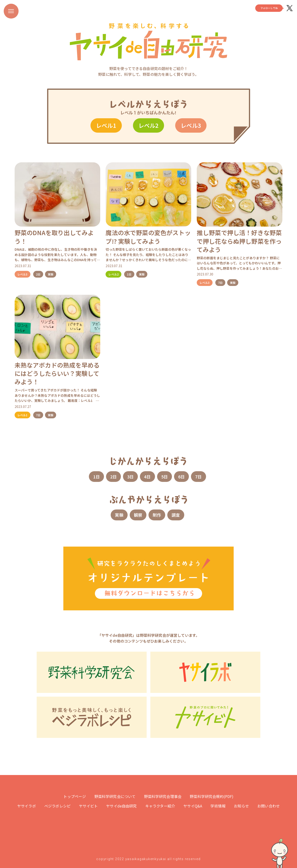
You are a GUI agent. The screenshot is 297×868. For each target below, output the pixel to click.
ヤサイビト (88, 806)
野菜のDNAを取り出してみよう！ (54, 237)
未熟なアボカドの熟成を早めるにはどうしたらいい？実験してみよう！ (57, 373)
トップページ (75, 796)
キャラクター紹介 (160, 806)
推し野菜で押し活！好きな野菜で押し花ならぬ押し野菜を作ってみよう (239, 241)
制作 (157, 515)
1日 (129, 274)
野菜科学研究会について (115, 796)
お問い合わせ (269, 806)
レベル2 (149, 125)
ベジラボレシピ (57, 806)
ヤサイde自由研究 (121, 806)
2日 (38, 274)
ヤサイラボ (27, 806)
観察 (138, 515)
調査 (176, 515)
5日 (165, 477)
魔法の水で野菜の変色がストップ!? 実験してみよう (148, 237)
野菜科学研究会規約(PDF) (212, 796)
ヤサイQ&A (193, 806)
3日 (130, 477)
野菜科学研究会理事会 (163, 796)
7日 (220, 283)
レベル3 (191, 125)
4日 (147, 477)
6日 (181, 477)
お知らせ (241, 806)
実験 (51, 274)
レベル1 (106, 125)
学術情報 (218, 806)
